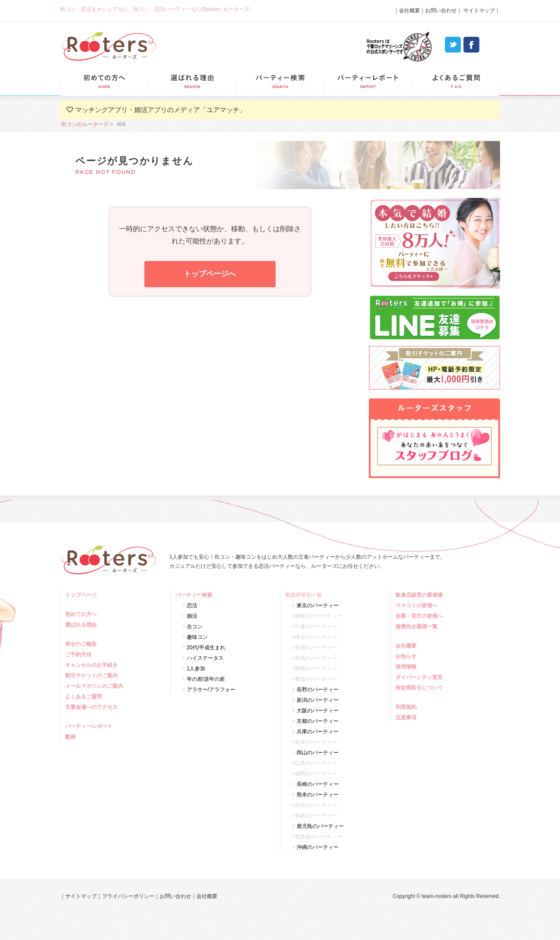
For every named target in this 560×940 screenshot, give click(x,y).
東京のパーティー (318, 606)
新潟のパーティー (318, 700)
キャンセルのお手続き (93, 665)
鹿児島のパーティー (320, 826)
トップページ (82, 595)
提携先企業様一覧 (418, 627)
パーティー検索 (280, 82)
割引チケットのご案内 (93, 676)
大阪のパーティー (318, 711)
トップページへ (210, 274)
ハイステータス (205, 658)
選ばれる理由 (192, 82)
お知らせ (407, 656)
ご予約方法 (79, 655)
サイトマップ (478, 11)
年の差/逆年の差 (206, 679)
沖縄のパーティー (318, 847)
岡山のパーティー (318, 753)
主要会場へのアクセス (93, 707)
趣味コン (197, 637)
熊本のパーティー (318, 795)
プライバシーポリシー (128, 896)
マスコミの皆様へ (418, 606)
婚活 (192, 616)
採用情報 (407, 667)
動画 (72, 737)
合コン (195, 627)
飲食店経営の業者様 (420, 595)
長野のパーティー (318, 690)
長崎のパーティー (318, 784)
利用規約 (407, 707)
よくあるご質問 (456, 82)
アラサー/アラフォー (211, 690)
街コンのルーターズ (85, 124)
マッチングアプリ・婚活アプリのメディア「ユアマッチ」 (161, 110)
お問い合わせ (441, 11)
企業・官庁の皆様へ (420, 616)
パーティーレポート (368, 82)
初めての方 (104, 82)
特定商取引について (420, 688)
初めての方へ (82, 614)
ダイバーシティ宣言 (420, 677)
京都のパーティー (318, 721)
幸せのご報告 (82, 644)
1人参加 (196, 669)
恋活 (192, 606)
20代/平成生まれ (206, 648)
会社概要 (409, 11)
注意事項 (407, 718)
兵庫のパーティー (318, 732)
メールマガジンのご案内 (95, 686)
